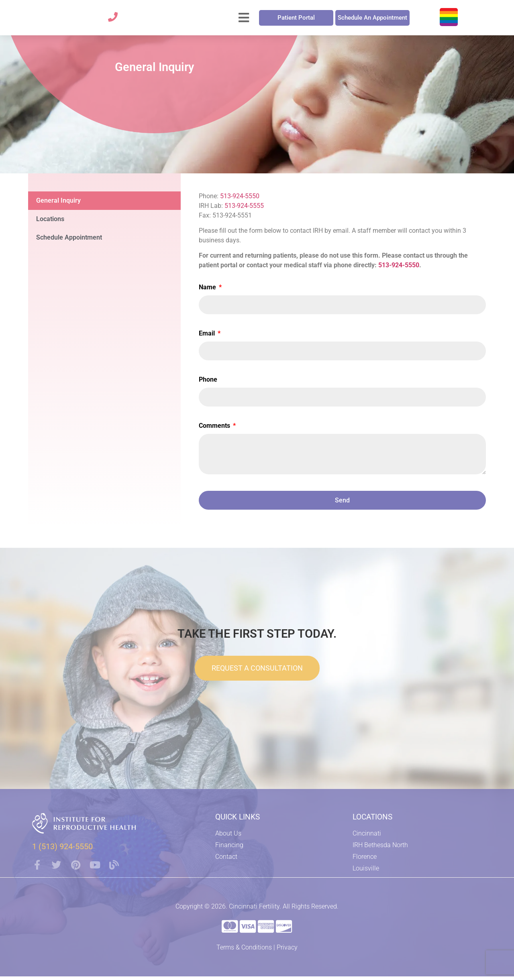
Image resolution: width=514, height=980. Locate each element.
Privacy (287, 951)
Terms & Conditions (244, 951)
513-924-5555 (244, 210)
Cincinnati (367, 838)
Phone (208, 384)
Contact (226, 861)
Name (208, 292)
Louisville (366, 873)
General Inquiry (58, 204)
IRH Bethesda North (380, 849)
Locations (50, 223)
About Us (228, 838)
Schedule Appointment (69, 241)
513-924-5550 (240, 200)
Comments (215, 430)
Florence (365, 861)
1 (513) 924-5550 (62, 850)
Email (208, 338)
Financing (229, 849)
